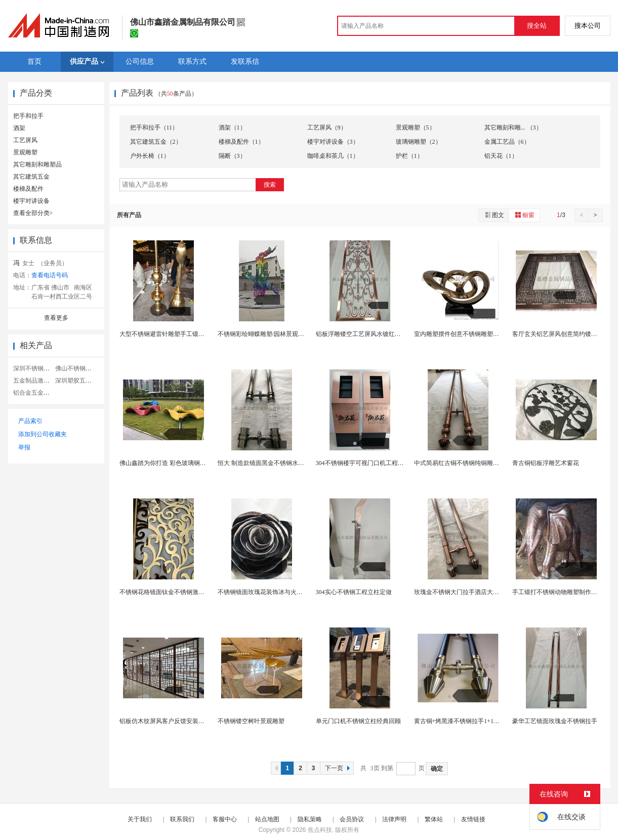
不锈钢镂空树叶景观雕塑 (251, 721)
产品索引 (30, 421)
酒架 (19, 128)
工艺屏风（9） (327, 128)
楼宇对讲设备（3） (333, 142)
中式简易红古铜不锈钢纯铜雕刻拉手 (463, 463)
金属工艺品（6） (507, 142)
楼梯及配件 (28, 189)
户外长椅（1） (150, 156)
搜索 (270, 185)
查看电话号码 (50, 275)
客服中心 (225, 819)
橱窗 (524, 215)
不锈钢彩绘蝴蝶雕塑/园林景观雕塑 (264, 334)
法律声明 (394, 819)
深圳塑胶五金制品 (79, 381)
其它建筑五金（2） (156, 142)
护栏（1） (409, 156)
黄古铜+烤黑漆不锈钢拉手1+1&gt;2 (461, 721)
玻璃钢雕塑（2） (419, 142)
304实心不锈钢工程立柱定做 (354, 592)
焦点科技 (320, 830)
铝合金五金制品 (34, 393)
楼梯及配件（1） (241, 142)
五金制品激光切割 (37, 381)
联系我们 (182, 819)
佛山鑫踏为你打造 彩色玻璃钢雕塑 (166, 463)
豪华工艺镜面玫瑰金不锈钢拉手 (555, 721)
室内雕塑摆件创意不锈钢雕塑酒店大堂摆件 (472, 334)
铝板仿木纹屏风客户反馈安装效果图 (168, 721)
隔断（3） (232, 156)
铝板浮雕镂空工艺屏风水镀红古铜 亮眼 (368, 334)
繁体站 (434, 819)
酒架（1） (232, 128)
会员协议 (352, 819)
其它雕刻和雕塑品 (37, 164)
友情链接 (473, 819)
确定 (437, 769)
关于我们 (140, 819)
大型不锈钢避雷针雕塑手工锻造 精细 (169, 334)
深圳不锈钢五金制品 (40, 368)
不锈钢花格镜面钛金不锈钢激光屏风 (168, 592)
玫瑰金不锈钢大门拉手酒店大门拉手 (463, 592)
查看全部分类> (33, 213)
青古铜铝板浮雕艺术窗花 (546, 463)
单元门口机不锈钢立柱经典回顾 (358, 721)
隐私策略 (310, 819)
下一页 (339, 768)
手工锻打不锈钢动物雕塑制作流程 (558, 592)
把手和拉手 (28, 116)
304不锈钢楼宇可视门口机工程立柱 (363, 463)
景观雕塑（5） (416, 128)
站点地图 (267, 819)
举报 (24, 447)
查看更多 (56, 318)
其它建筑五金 (31, 177)
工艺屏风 (25, 140)
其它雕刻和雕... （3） (513, 128)
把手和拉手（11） (154, 128)
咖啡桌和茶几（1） (333, 156)
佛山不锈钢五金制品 (83, 368)
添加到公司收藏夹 (43, 434)
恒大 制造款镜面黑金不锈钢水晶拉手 (267, 463)
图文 (494, 215)
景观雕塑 (25, 152)
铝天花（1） (501, 156)
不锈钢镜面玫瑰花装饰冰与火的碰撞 (266, 592)
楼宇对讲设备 (31, 201)
